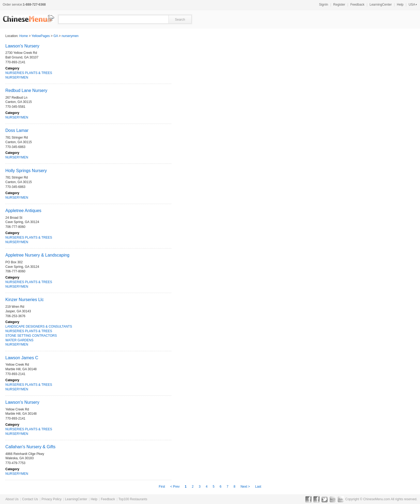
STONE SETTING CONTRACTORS (31, 336)
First (162, 487)
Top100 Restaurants (133, 499)
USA (413, 5)
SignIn (324, 5)
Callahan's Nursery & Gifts (30, 447)
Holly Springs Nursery (26, 171)
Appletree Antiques (23, 211)
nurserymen (70, 36)
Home (24, 36)
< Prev (175, 487)
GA (56, 36)
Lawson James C (22, 358)
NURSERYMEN (17, 77)
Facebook (308, 499)
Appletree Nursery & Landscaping (37, 255)
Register (339, 5)
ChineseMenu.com (377, 499)
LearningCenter (381, 5)
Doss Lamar (17, 130)
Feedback (357, 5)
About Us (12, 499)
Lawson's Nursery (22, 46)
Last (258, 487)
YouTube (333, 499)
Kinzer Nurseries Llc (25, 300)
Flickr (341, 499)
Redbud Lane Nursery (26, 90)
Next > (246, 487)
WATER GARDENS (19, 340)
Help (400, 5)
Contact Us (30, 499)
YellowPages (41, 36)
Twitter (325, 499)
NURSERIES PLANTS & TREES (29, 73)
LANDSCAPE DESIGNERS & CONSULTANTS (39, 327)
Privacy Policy (52, 499)
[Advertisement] (356, 184)
